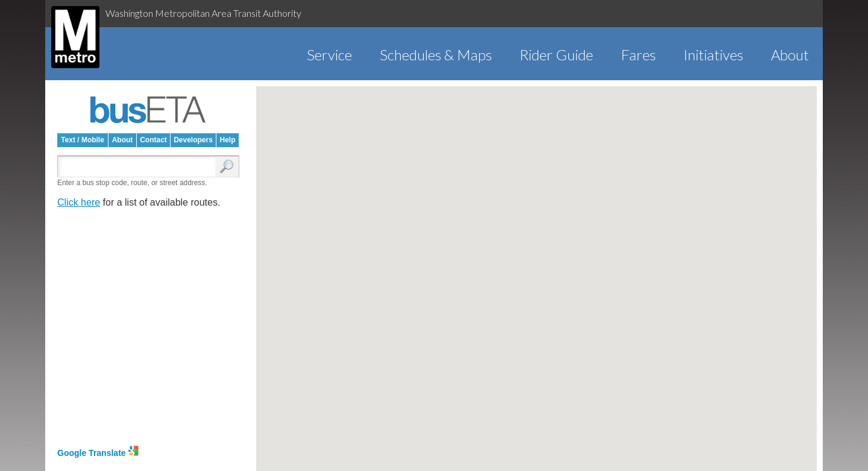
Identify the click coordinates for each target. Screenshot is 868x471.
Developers (193, 140)
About (790, 55)
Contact (153, 140)
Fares (638, 55)
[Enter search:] (139, 167)
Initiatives (713, 55)
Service (329, 55)
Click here (79, 202)
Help (227, 140)
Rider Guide (556, 55)
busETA (148, 110)
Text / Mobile (83, 140)
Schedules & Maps (436, 55)
